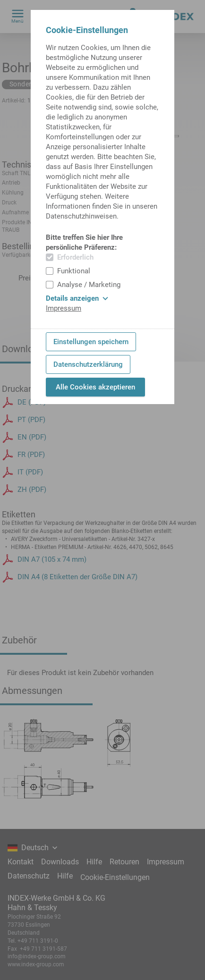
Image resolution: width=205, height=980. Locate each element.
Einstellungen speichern (91, 342)
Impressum (64, 308)
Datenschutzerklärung (88, 364)
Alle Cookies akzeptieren (95, 387)
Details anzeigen (77, 298)
